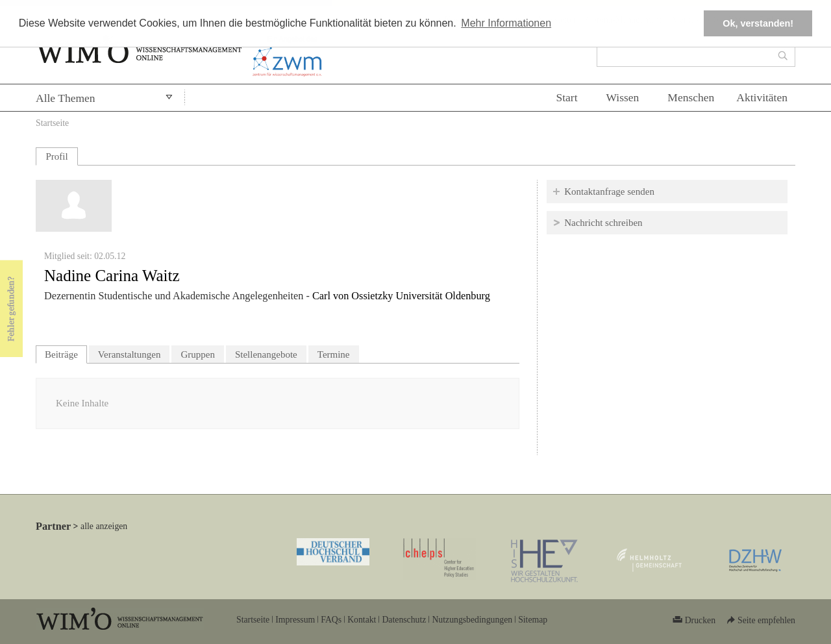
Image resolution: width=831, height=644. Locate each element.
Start (566, 97)
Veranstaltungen (130, 354)
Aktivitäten (762, 97)
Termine (334, 354)
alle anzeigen (104, 526)
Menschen (691, 97)
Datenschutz (404, 620)
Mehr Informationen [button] (506, 23)
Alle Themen (66, 98)
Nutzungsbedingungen (472, 620)
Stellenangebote (266, 354)
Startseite (52, 123)
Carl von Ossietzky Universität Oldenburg (401, 296)
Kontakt (362, 620)
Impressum (295, 620)
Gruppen (198, 354)
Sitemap (533, 620)
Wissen (623, 97)
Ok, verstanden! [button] (758, 23)
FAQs (331, 620)
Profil (56, 156)
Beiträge (66, 353)
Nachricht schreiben (603, 223)
